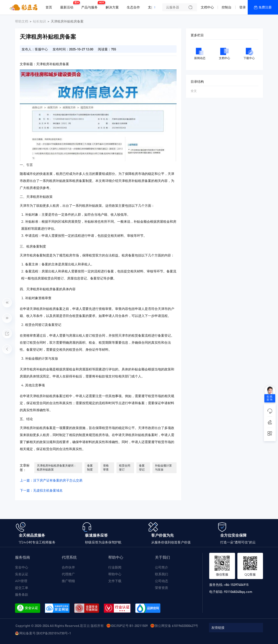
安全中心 (22, 567)
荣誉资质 (162, 588)
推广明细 (68, 581)
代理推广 (68, 574)
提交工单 (22, 588)
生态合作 (133, 7)
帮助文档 (22, 21)
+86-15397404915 (236, 584)
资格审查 (106, 467)
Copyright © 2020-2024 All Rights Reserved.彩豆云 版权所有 (60, 625)
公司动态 (162, 581)
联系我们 (162, 574)
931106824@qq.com (238, 591)
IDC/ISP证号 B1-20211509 (129, 625)
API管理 (21, 581)
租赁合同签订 (125, 467)
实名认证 (22, 574)
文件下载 (115, 581)
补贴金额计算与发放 (163, 467)
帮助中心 (115, 574)
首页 (49, 7)
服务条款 (22, 595)
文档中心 (207, 7)
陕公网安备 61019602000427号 (176, 625)
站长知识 (39, 21)
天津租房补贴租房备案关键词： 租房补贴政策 (57, 467)
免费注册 (265, 7)
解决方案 (112, 7)
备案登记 (142, 467)
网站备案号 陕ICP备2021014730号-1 (45, 633)
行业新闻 (115, 567)
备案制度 (90, 467)
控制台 (227, 7)
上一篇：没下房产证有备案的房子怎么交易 (51, 480)
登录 (243, 7)
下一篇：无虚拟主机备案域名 (41, 490)
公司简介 (162, 567)
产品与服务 (91, 5)
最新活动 (68, 5)
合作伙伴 (68, 567)
